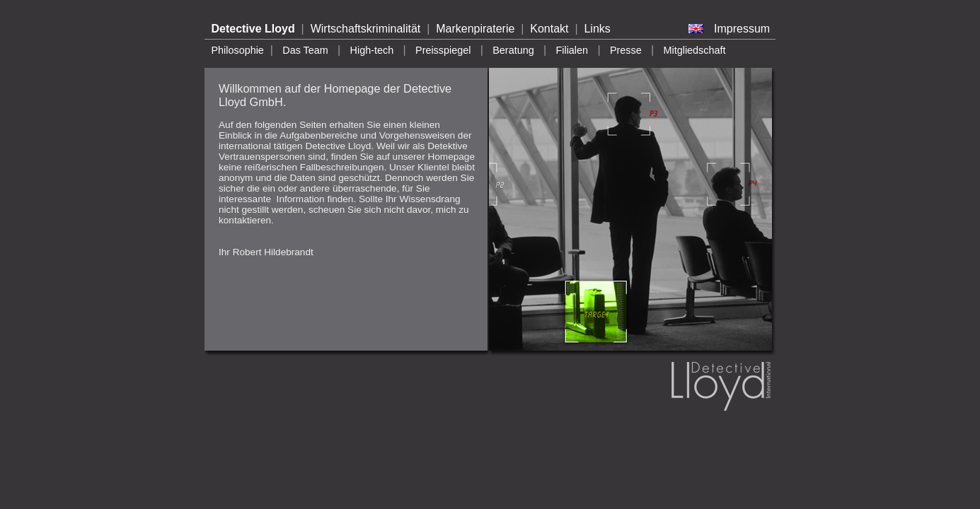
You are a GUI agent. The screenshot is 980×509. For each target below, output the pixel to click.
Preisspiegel (443, 50)
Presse (626, 50)
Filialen (572, 50)
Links (597, 29)
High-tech (372, 50)
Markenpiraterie (475, 29)
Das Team (305, 50)
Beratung (513, 50)
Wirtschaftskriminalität (366, 29)
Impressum (742, 29)
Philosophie (237, 50)
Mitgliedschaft (695, 50)
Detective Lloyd (253, 29)
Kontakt (549, 29)
